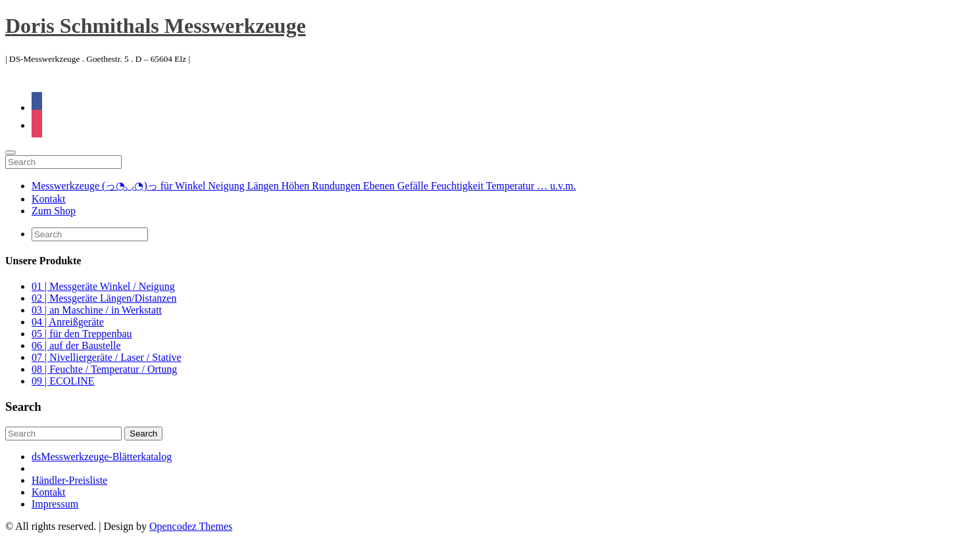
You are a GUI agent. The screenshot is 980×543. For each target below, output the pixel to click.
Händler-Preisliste (69, 480)
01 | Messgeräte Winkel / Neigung (103, 286)
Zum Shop (54, 211)
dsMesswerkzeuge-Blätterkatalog (102, 457)
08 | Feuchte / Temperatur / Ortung (104, 369)
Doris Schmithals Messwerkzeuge (156, 26)
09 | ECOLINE (63, 381)
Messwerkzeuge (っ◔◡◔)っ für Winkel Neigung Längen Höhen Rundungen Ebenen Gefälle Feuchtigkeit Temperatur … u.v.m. (304, 186)
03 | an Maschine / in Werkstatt (97, 310)
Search (143, 434)
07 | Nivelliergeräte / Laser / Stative (107, 357)
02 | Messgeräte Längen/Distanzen (104, 298)
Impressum (55, 504)
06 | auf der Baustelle (76, 345)
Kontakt (49, 199)
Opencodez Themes (191, 526)
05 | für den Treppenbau (82, 334)
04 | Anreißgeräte (68, 322)
